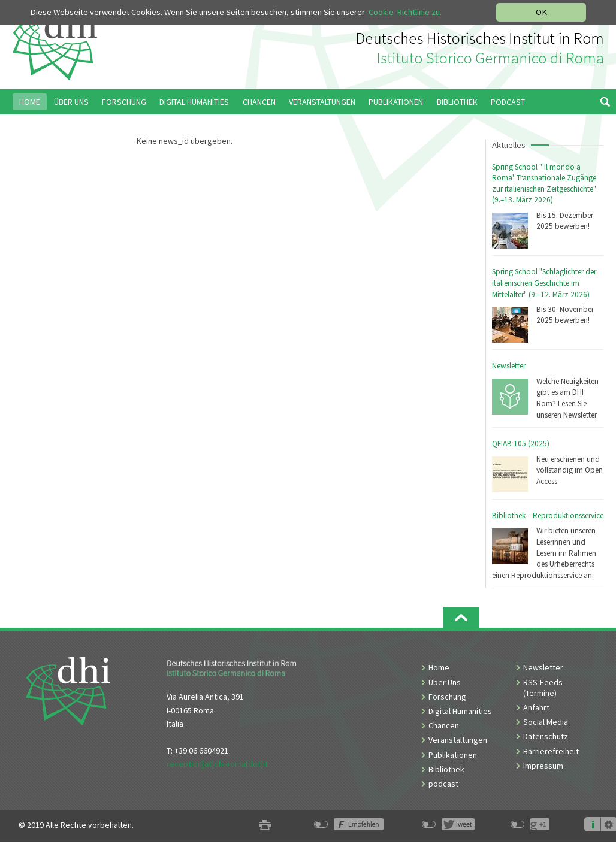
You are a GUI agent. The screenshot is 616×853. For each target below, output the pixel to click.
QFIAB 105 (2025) (521, 444)
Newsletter (509, 366)
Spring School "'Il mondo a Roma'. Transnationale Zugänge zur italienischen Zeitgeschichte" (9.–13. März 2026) (544, 184)
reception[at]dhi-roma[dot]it (217, 764)
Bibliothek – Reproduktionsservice (548, 515)
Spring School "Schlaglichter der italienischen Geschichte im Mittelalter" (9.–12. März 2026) (544, 283)
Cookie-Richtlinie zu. (405, 12)
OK (541, 12)
